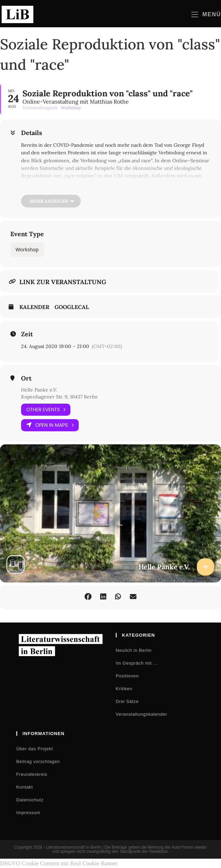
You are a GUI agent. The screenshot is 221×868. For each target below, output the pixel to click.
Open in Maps (50, 425)
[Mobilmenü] (206, 14)
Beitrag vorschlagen (38, 761)
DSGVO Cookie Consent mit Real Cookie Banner (59, 863)
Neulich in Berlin (134, 650)
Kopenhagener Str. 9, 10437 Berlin (59, 397)
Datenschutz (30, 800)
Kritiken (124, 689)
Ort (26, 378)
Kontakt (25, 787)
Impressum (28, 813)
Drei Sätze (127, 701)
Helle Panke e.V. (39, 390)
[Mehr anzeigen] (51, 201)
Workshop (27, 249)
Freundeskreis (32, 774)
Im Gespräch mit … (137, 663)
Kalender (34, 307)
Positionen (127, 676)
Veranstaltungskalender (141, 714)
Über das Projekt (35, 749)
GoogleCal (72, 307)
